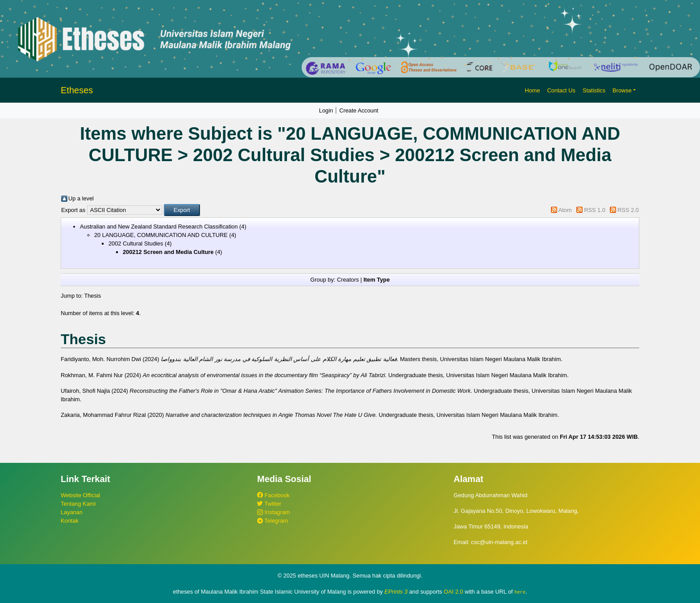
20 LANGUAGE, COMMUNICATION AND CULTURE (161, 235)
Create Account (359, 110)
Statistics (594, 90)
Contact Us (561, 90)
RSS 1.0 (595, 210)
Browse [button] (622, 90)
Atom (565, 210)
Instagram (273, 512)
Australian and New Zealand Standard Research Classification (159, 227)
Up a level (81, 198)
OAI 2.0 (453, 592)
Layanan (72, 512)
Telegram (273, 521)
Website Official (80, 495)
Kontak (70, 521)
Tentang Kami (78, 504)
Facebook (273, 495)
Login (326, 110)
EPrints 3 (396, 592)
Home (532, 90)
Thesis (92, 296)
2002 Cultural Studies (136, 243)
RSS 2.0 (628, 210)
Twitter (269, 504)
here (520, 592)
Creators (348, 280)
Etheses (77, 90)
